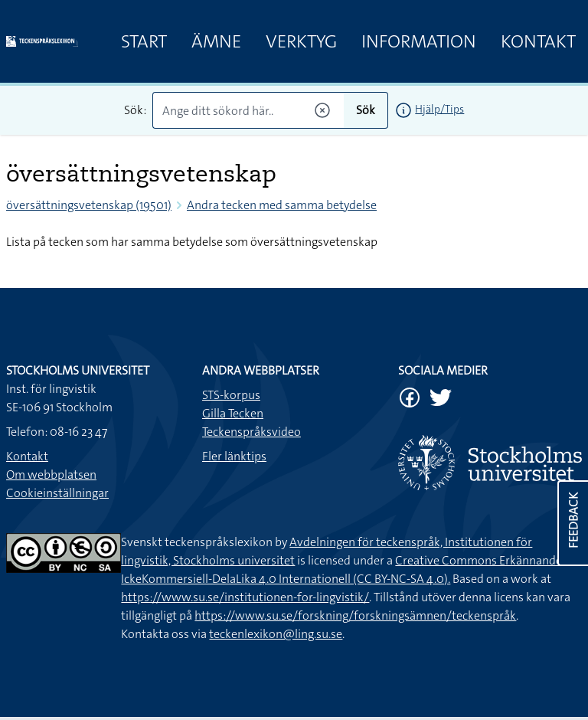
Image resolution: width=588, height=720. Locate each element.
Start (144, 41)
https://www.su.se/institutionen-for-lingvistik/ (245, 597)
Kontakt (538, 41)
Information (419, 41)
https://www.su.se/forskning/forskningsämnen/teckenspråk (355, 615)
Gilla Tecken (233, 413)
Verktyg (301, 41)
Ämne (216, 41)
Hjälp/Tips (439, 109)
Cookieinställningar (57, 493)
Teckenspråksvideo (252, 432)
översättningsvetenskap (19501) (89, 205)
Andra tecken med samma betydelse (282, 205)
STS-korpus (231, 395)
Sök (366, 110)
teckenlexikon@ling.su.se (276, 634)
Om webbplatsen (51, 475)
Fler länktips (234, 456)
